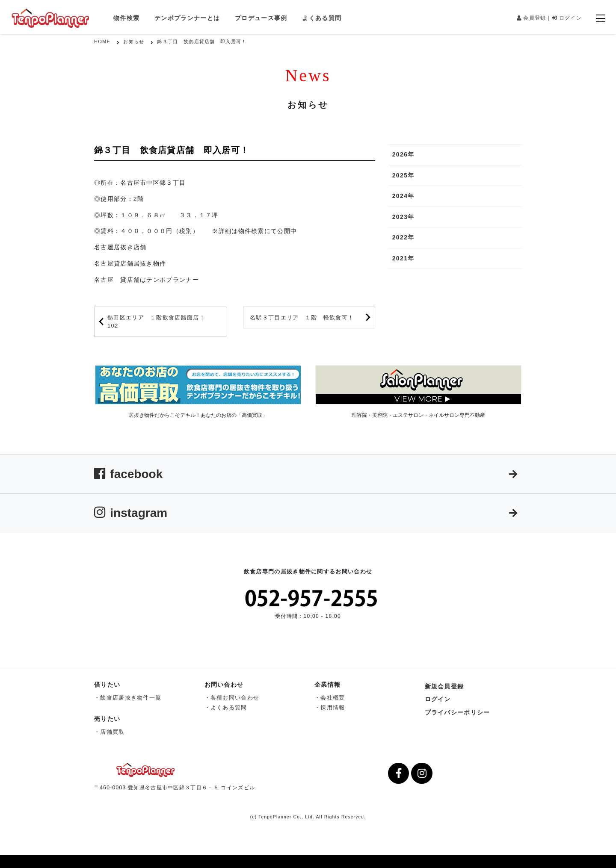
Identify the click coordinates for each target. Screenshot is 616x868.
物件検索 (126, 18)
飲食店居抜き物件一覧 (131, 698)
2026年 (403, 154)
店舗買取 (112, 732)
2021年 (403, 258)
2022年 (403, 237)
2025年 (403, 175)
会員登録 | (533, 18)
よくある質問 (322, 18)
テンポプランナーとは (187, 18)
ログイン (567, 18)
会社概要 (333, 698)
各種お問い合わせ (235, 698)
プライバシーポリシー (458, 712)
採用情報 (333, 707)
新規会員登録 (444, 686)
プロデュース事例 (261, 18)
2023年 (403, 217)
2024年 (403, 196)
